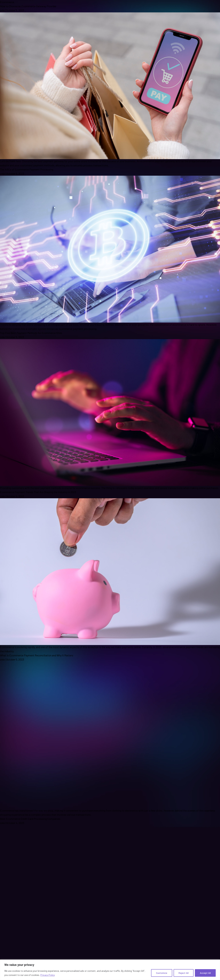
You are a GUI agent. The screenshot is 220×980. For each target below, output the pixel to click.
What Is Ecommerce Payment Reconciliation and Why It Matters (37, 655)
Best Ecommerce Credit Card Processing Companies (30, 819)
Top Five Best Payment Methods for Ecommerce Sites (31, 333)
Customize (162, 973)
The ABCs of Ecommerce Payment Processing (27, 169)
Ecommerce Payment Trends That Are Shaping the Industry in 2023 (38, 492)
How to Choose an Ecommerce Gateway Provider (28, 6)
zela (2, 10)
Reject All (184, 973)
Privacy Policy (48, 975)
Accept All (205, 973)
